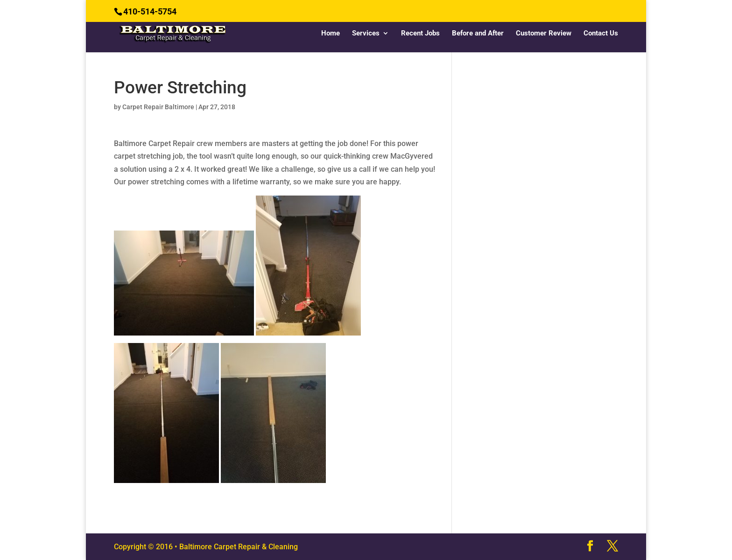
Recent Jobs (420, 34)
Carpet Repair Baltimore (158, 107)
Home (331, 34)
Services (366, 34)
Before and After (478, 34)
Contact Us (601, 34)
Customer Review (544, 34)
